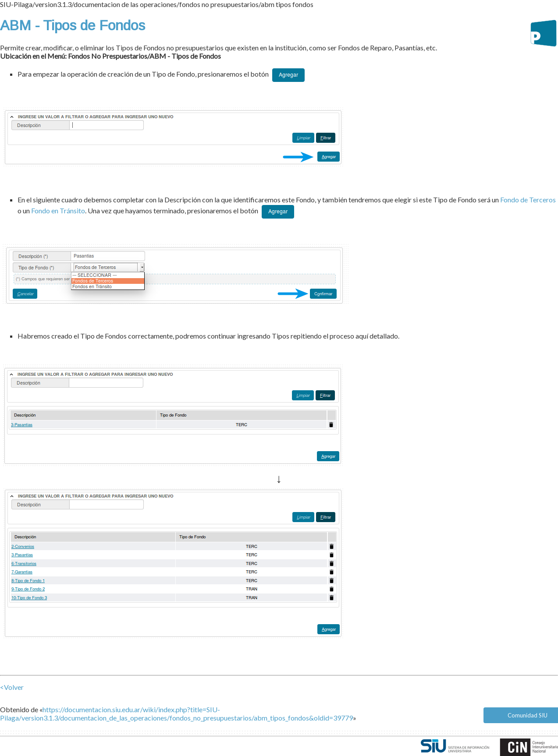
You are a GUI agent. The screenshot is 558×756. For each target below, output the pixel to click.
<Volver (12, 687)
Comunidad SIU (528, 715)
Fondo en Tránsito (58, 210)
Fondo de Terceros (528, 200)
